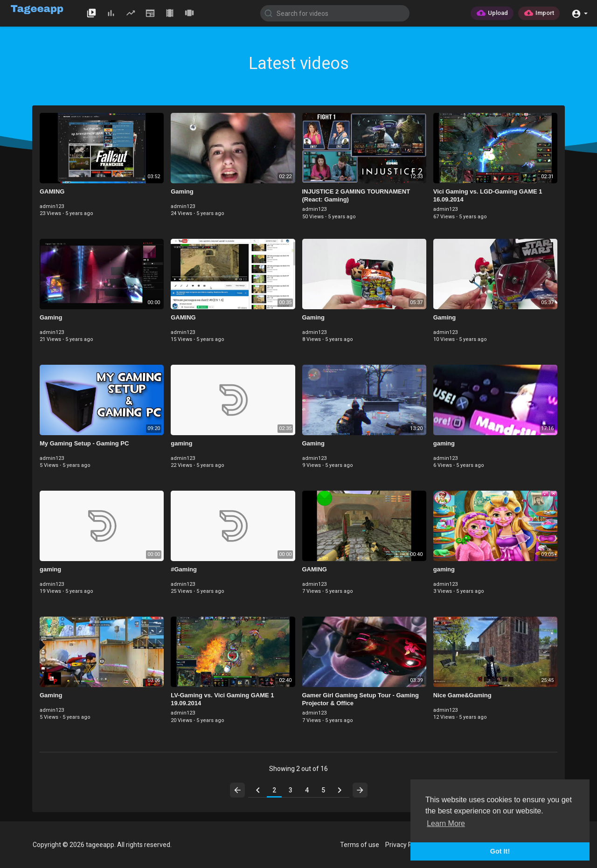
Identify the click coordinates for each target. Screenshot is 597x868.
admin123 (52, 206)
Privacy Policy (405, 845)
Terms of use (360, 845)
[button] (580, 13)
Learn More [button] (446, 823)
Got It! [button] (500, 851)
